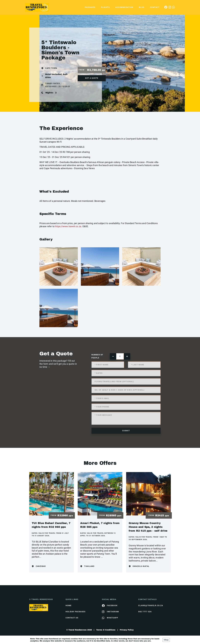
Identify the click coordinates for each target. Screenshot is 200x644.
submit (126, 431)
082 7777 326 (145, 612)
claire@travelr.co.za (151, 605)
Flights (105, 7)
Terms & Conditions (106, 630)
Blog (142, 7)
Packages (90, 7)
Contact (155, 7)
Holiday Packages (76, 612)
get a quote (92, 78)
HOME (68, 605)
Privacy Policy (127, 630)
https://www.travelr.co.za (68, 226)
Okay (166, 640)
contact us (72, 618)
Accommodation (124, 7)
